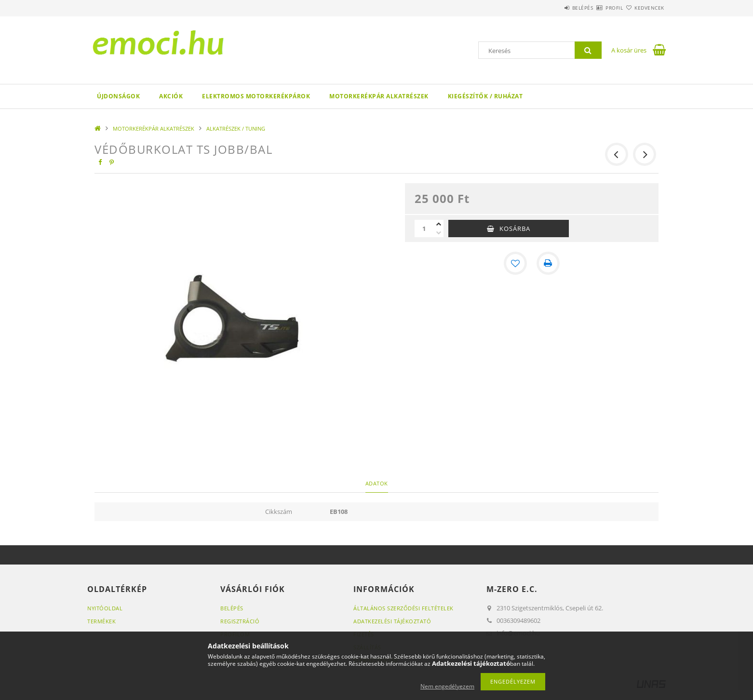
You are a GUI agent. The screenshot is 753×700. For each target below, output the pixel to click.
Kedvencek (644, 8)
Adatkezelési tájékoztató (392, 621)
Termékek (101, 621)
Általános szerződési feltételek (403, 608)
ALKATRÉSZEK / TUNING (236, 128)
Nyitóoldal (105, 608)
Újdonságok (118, 96)
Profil (597, 8)
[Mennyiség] (424, 229)
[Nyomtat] (548, 263)
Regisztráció (240, 621)
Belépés (554, 8)
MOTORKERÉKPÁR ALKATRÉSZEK (379, 96)
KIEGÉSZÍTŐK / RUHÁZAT (485, 96)
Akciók (171, 96)
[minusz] (439, 233)
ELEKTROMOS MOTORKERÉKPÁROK (256, 96)
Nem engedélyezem (447, 686)
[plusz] (439, 224)
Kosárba (515, 229)
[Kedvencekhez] (515, 263)
